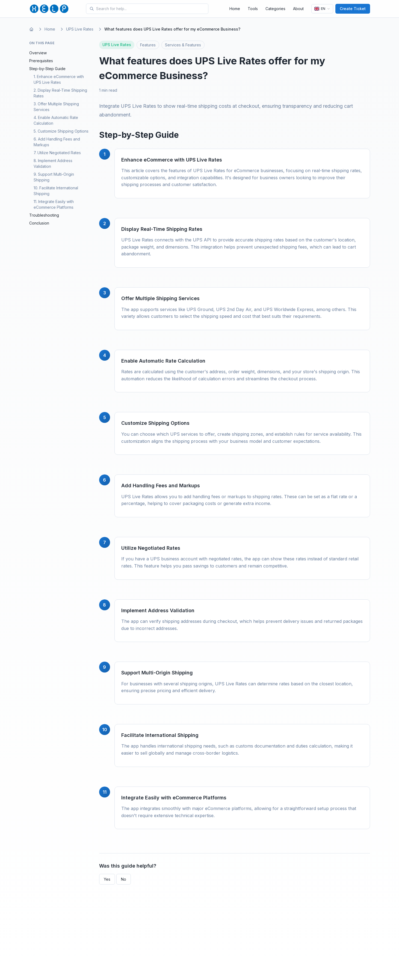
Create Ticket (353, 9)
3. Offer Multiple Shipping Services (56, 107)
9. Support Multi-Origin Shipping (54, 177)
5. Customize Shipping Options (61, 131)
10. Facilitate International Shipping (56, 191)
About (298, 9)
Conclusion (39, 223)
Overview (38, 53)
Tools (253, 9)
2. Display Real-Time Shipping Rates (60, 93)
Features (148, 45)
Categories (275, 9)
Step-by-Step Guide (47, 69)
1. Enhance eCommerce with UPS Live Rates (59, 79)
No (124, 879)
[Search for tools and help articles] (151, 9)
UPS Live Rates (80, 29)
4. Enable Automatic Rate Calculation (56, 120)
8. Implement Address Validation (53, 163)
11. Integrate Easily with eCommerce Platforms (54, 204)
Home (235, 9)
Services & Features (183, 45)
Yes (107, 879)
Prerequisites (41, 61)
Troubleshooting (44, 215)
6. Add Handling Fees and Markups (57, 142)
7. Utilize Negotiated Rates (57, 153)
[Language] (322, 9)
